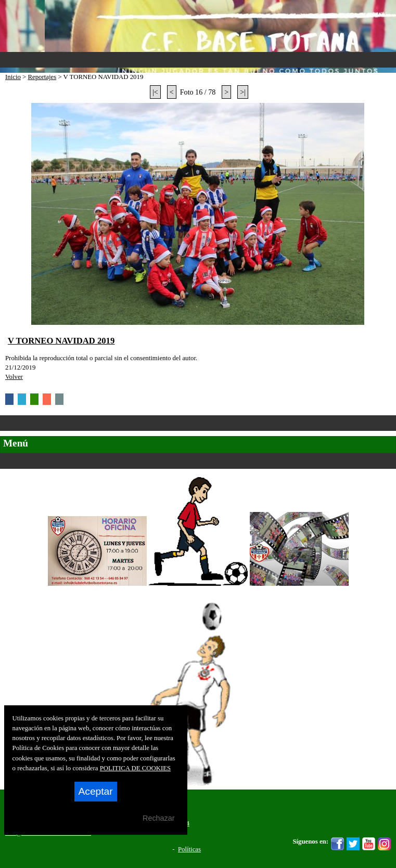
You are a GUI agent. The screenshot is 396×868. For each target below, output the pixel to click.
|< (155, 92)
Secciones (198, 461)
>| (243, 92)
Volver (14, 377)
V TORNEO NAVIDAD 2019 (61, 341)
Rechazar (159, 818)
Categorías (198, 423)
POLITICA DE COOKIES (136, 768)
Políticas (189, 849)
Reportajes (42, 77)
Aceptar (96, 791)
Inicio (13, 77)
